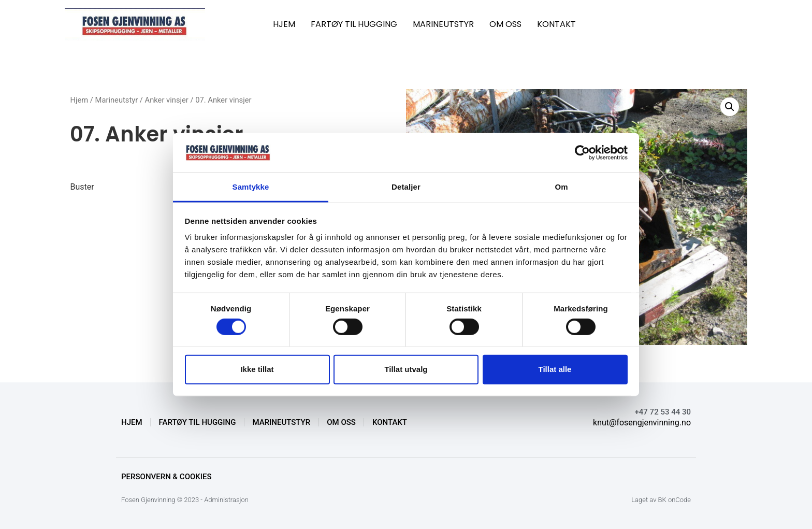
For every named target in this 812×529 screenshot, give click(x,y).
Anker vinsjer (167, 100)
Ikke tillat (257, 369)
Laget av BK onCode (661, 500)
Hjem (79, 100)
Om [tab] (561, 187)
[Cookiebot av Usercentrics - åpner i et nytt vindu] (582, 153)
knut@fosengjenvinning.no (642, 423)
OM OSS (505, 24)
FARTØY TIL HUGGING (354, 24)
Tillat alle (555, 369)
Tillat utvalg (406, 369)
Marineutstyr (117, 100)
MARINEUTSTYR (443, 24)
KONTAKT (556, 24)
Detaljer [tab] (406, 187)
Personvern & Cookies (166, 477)
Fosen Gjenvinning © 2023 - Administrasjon (185, 500)
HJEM (284, 24)
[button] (730, 107)
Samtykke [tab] (251, 187)
